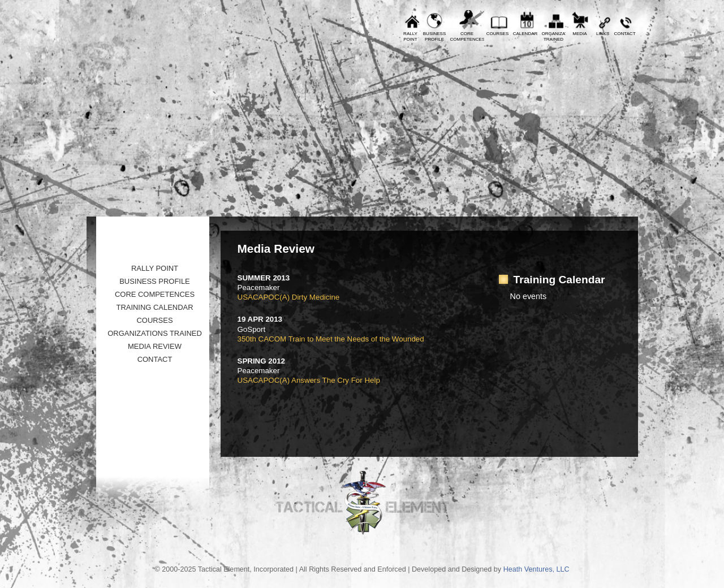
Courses (498, 34)
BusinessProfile (434, 36)
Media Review (155, 346)
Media (579, 34)
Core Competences (155, 294)
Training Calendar (154, 307)
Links (603, 34)
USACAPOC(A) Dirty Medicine (289, 297)
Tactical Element (588, 129)
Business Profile (155, 281)
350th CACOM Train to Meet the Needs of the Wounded (331, 339)
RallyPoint (410, 36)
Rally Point (155, 268)
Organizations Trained (155, 333)
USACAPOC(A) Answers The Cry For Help (309, 380)
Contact (624, 34)
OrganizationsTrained (554, 36)
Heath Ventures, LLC (536, 569)
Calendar (525, 34)
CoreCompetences (467, 36)
